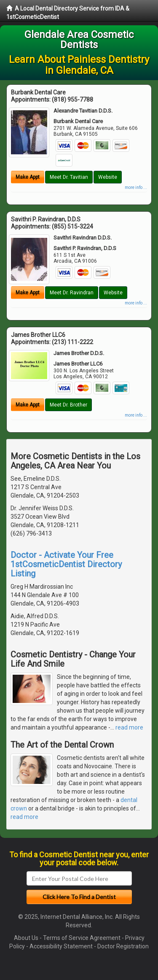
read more (129, 727)
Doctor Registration (123, 946)
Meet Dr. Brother (68, 405)
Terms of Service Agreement (82, 938)
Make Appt (28, 177)
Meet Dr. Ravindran (72, 293)
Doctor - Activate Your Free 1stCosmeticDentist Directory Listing (66, 564)
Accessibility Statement (61, 946)
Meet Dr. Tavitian (69, 177)
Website (108, 177)
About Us (26, 938)
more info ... (136, 187)
